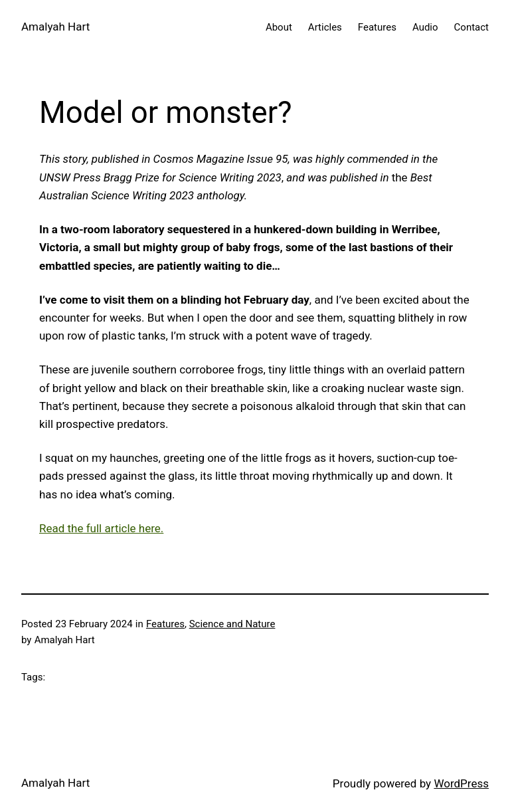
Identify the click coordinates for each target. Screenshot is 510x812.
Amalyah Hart (55, 27)
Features (165, 624)
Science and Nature (232, 624)
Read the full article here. (101, 528)
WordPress (461, 783)
